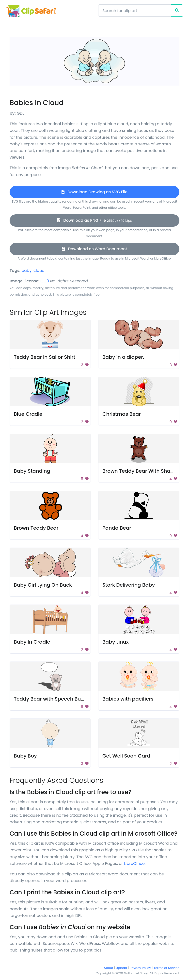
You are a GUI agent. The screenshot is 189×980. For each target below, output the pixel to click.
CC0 (45, 281)
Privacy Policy (140, 968)
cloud (39, 270)
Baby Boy (25, 756)
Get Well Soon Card (126, 756)
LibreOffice (134, 863)
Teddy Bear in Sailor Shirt (45, 357)
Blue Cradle (28, 414)
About (109, 968)
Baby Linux (116, 642)
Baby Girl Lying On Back (43, 585)
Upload (122, 968)
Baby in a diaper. (123, 357)
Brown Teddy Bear (36, 528)
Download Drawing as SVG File (94, 192)
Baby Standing (32, 471)
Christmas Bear (122, 414)
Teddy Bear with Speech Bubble (53, 699)
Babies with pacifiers (128, 699)
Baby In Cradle (32, 642)
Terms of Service (166, 968)
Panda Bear (117, 528)
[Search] (135, 11)
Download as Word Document (94, 249)
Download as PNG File (94, 220)
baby (26, 270)
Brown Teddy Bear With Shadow (142, 471)
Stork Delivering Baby (129, 585)
